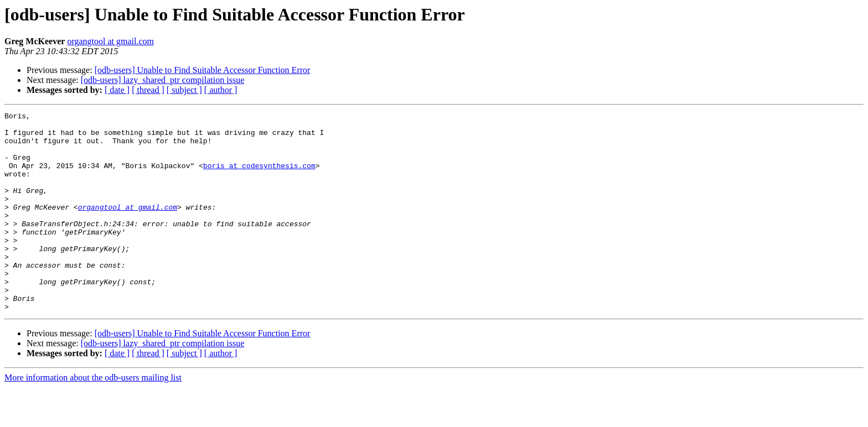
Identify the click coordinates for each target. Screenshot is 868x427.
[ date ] (117, 90)
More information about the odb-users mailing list (93, 417)
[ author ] (221, 90)
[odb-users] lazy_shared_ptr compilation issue (162, 80)
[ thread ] (148, 90)
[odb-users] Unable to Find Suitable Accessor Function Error (203, 70)
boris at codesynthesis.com (259, 177)
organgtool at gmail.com (110, 41)
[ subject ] (184, 90)
